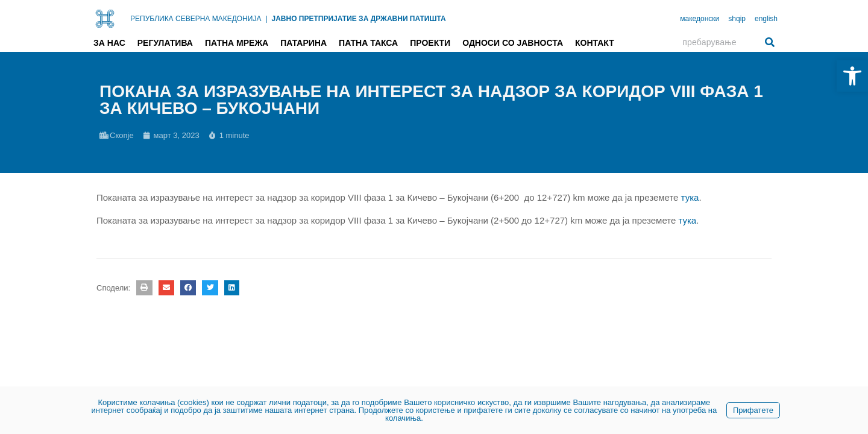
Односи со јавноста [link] (513, 43)
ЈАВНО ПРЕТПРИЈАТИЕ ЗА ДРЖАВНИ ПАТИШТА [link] (359, 19)
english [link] (766, 19)
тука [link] (690, 197)
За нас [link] (109, 43)
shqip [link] (737, 19)
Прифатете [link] (753, 410)
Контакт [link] (595, 43)
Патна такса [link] (368, 43)
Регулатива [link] (165, 43)
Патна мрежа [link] (237, 43)
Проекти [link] (430, 43)
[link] (852, 76)
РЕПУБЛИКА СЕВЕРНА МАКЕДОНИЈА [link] (196, 19)
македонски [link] (700, 19)
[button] (144, 288)
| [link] (266, 19)
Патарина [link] (303, 43)
